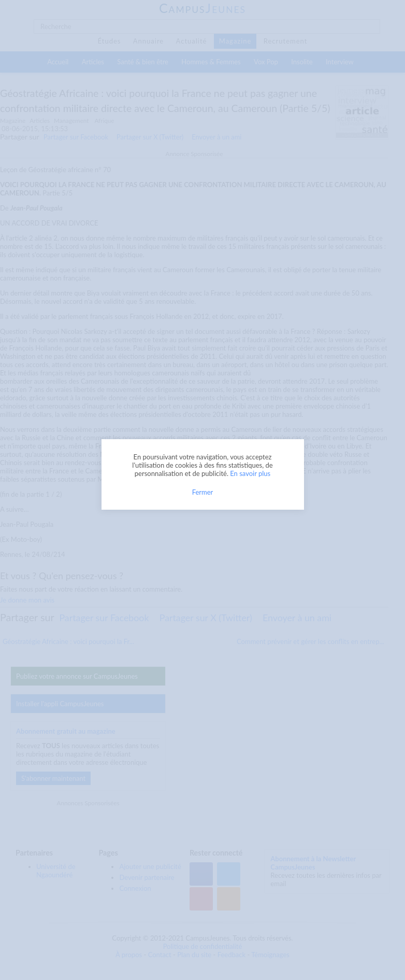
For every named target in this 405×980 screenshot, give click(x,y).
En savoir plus (250, 473)
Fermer (203, 492)
